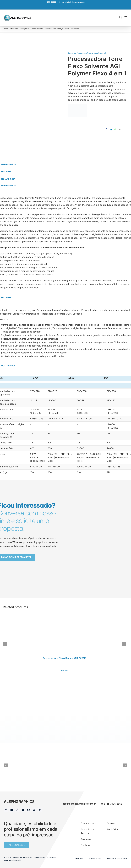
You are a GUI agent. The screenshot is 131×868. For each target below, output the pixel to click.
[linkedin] (12, 810)
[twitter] (34, 810)
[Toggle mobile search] (121, 17)
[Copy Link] (123, 129)
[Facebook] (106, 129)
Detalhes (65, 670)
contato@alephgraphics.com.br (74, 2)
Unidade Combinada (99, 53)
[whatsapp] (40, 810)
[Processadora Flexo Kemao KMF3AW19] (64, 634)
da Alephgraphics (29, 542)
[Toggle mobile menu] (126, 17)
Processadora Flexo (84, 53)
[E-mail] (120, 129)
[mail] (29, 810)
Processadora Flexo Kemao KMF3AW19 (64, 658)
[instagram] (17, 810)
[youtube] (23, 810)
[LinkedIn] (111, 129)
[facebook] (6, 810)
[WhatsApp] (115, 129)
